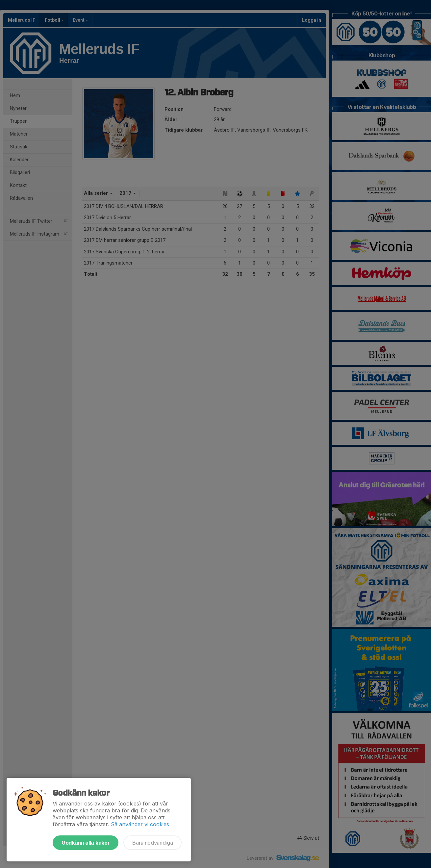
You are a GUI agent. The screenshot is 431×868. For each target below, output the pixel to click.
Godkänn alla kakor (86, 843)
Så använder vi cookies (140, 824)
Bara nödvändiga (152, 843)
